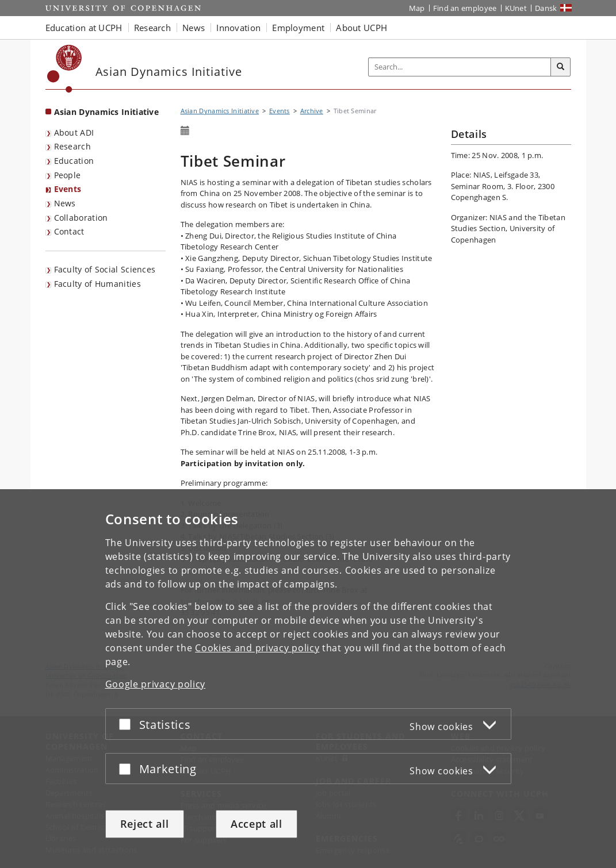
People (68, 175)
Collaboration (81, 218)
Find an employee (465, 8)
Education (74, 161)
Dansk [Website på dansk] (546, 8)
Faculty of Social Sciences (105, 269)
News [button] (194, 28)
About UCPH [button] (361, 28)
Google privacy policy (156, 684)
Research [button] (152, 28)
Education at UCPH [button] (84, 28)
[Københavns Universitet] (65, 69)
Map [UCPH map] (417, 8)
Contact (69, 231)
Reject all (145, 824)
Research (72, 146)
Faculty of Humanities (97, 284)
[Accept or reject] (128, 724)
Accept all (257, 824)
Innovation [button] (238, 28)
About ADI (74, 132)
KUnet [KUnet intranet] (516, 8)
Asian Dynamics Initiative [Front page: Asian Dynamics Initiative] (107, 112)
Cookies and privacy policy (257, 648)
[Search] (561, 67)
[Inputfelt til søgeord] (460, 67)
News (65, 203)
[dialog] (308, 679)
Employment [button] (298, 28)
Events (68, 189)
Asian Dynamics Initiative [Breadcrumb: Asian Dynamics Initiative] (220, 111)
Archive (312, 111)
